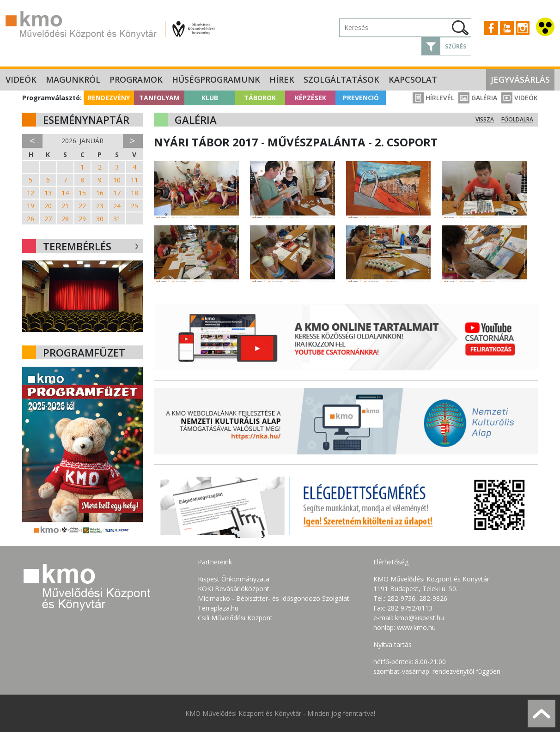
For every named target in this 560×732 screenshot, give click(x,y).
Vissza (485, 119)
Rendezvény (109, 98)
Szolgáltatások (341, 79)
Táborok (260, 98)
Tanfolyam (159, 98)
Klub (210, 98)
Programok (136, 79)
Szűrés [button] (456, 46)
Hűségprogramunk (216, 79)
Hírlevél (433, 98)
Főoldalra (517, 119)
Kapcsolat (413, 79)
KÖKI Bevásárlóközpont (234, 589)
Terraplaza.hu (218, 608)
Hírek (282, 79)
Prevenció (361, 98)
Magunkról (73, 79)
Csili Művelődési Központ (235, 618)
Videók (21, 79)
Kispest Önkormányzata (234, 579)
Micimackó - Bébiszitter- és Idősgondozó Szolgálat (274, 598)
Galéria (478, 98)
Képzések (310, 98)
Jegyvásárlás (520, 79)
